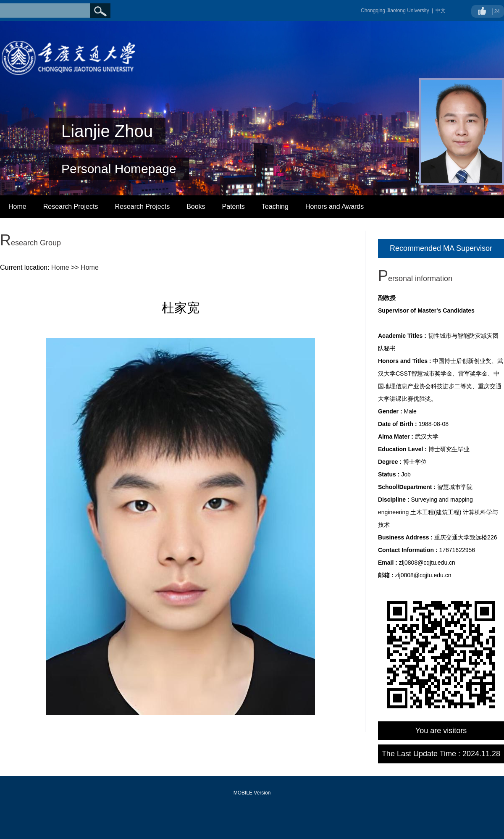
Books (196, 206)
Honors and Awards (335, 206)
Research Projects (71, 206)
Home (17, 206)
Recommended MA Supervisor (441, 248)
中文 (441, 11)
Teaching (275, 206)
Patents (234, 206)
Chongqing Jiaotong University (395, 11)
